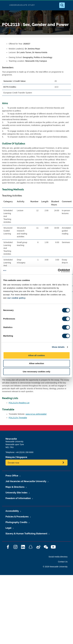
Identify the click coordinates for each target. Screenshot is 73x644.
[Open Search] (62, 5)
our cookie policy (16, 298)
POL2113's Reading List (19, 403)
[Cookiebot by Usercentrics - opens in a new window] (58, 271)
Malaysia (10, 457)
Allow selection (36, 363)
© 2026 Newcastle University (55, 567)
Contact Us (63, 562)
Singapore (22, 457)
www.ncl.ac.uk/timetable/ (36, 414)
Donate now (13, 463)
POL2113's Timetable (18, 418)
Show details (58, 347)
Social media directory (58, 557)
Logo (4, 5)
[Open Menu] (69, 5)
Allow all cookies (36, 355)
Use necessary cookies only (36, 372)
